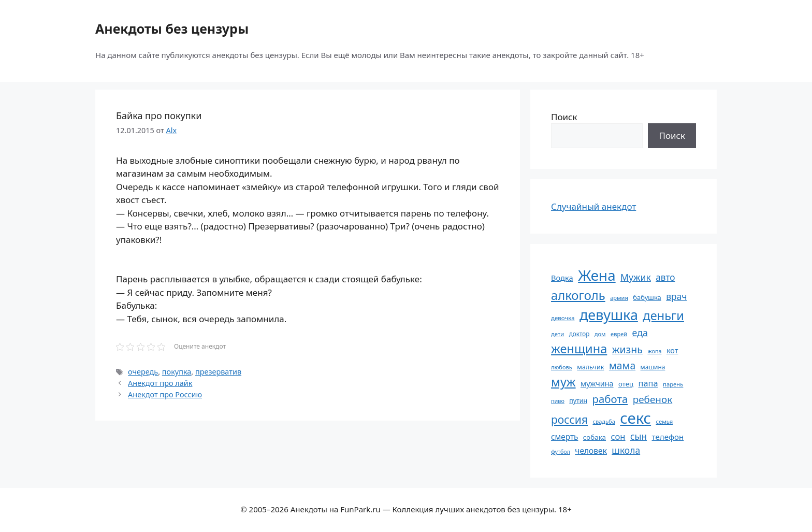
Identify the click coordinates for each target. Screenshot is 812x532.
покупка (177, 372)
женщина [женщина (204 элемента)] (579, 349)
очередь (143, 372)
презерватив (218, 372)
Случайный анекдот (593, 206)
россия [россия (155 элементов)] (569, 419)
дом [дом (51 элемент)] (600, 334)
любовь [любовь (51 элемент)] (562, 367)
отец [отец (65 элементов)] (626, 384)
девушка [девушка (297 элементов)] (609, 315)
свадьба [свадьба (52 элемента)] (604, 421)
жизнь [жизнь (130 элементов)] (627, 349)
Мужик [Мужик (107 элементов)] (636, 277)
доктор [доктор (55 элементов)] (579, 334)
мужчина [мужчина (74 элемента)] (597, 384)
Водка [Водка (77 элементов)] (562, 278)
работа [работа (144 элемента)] (610, 399)
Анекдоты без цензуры (172, 28)
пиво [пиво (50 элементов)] (558, 401)
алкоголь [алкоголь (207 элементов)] (578, 295)
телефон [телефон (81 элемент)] (668, 437)
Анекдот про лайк (160, 383)
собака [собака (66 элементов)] (594, 437)
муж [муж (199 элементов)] (563, 382)
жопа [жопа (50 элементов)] (654, 351)
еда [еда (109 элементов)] (640, 333)
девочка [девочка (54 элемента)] (563, 318)
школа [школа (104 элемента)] (626, 450)
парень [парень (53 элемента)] (673, 384)
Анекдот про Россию (165, 394)
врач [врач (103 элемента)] (676, 296)
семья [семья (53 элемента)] (665, 421)
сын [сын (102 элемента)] (639, 436)
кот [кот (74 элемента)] (672, 350)
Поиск (564, 117)
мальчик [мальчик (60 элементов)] (590, 367)
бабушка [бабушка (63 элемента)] (647, 297)
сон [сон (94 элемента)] (618, 436)
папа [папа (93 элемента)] (648, 383)
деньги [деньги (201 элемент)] (663, 315)
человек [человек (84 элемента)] (591, 451)
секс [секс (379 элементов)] (635, 418)
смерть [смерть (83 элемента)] (564, 437)
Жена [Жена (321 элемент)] (597, 275)
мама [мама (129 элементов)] (622, 365)
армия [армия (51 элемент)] (619, 298)
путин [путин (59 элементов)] (578, 401)
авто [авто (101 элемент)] (665, 277)
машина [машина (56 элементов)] (653, 367)
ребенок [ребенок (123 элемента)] (653, 399)
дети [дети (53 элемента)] (557, 334)
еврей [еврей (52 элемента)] (619, 334)
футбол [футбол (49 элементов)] (561, 452)
